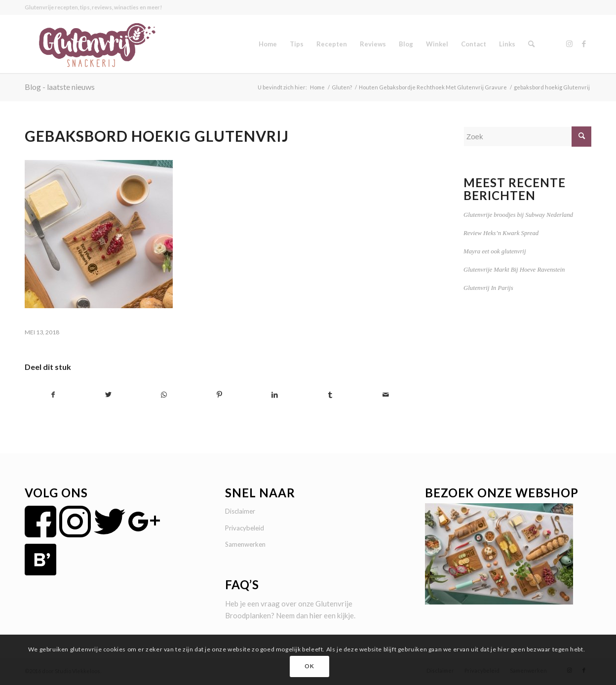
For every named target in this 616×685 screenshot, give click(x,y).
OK (309, 666)
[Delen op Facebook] (53, 395)
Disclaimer (240, 511)
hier (316, 615)
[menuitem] (268, 44)
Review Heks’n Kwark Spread (501, 233)
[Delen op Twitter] (108, 395)
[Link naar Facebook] (584, 43)
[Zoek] (531, 44)
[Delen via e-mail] (386, 395)
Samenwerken (245, 544)
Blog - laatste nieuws (60, 87)
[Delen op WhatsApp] (164, 395)
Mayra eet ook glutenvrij (495, 251)
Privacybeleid (245, 528)
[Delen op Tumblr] (330, 395)
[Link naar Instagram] (569, 43)
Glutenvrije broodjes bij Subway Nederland (518, 215)
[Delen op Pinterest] (219, 395)
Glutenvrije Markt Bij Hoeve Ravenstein (514, 270)
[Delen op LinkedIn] (275, 395)
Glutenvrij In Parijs (488, 288)
